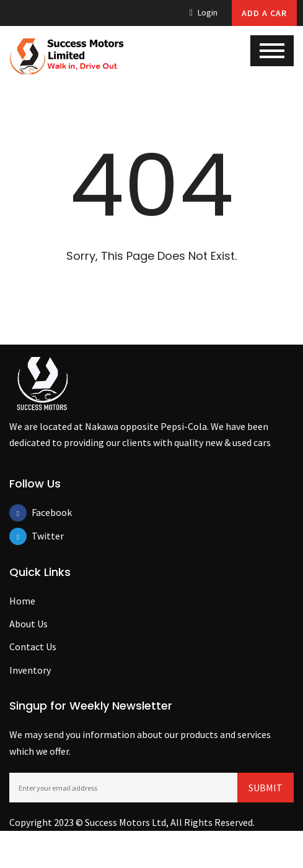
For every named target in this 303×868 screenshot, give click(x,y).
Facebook (40, 512)
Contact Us (33, 647)
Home (22, 601)
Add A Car (264, 13)
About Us (29, 624)
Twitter (40, 536)
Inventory (30, 670)
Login (204, 12)
